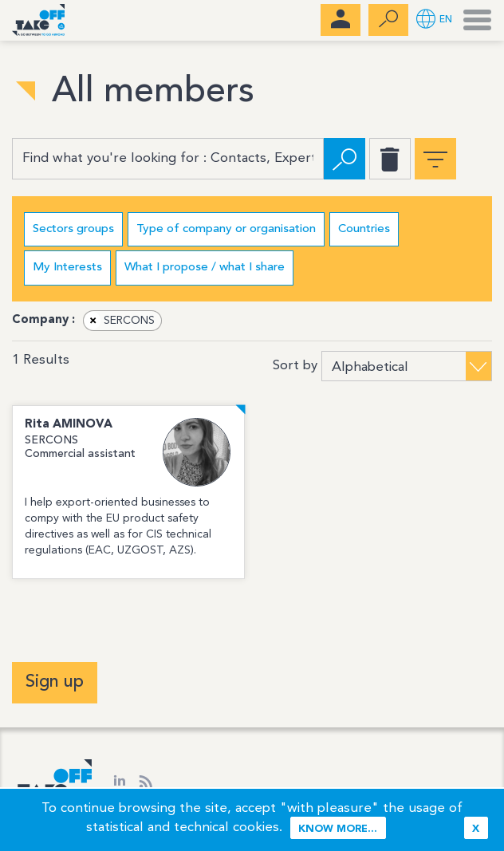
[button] (434, 20)
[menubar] (341, 20)
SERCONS (120, 321)
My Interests (67, 268)
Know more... (338, 829)
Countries (364, 229)
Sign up (55, 682)
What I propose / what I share (205, 268)
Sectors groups (73, 229)
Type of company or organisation (226, 229)
